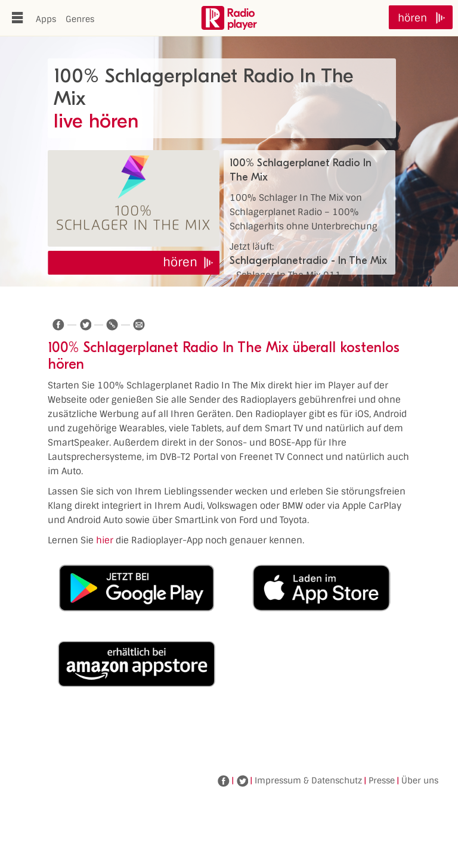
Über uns (420, 780)
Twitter (242, 781)
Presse (382, 780)
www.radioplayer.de (229, 18)
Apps (46, 19)
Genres (80, 19)
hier (105, 540)
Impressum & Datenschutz (308, 780)
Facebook (224, 781)
